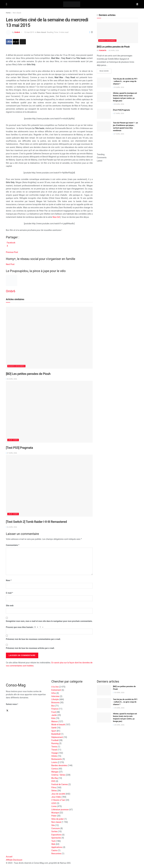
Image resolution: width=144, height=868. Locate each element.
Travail (54, 750)
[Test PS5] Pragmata (19, 448)
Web (53, 844)
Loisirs (54, 762)
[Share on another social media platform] (23, 42)
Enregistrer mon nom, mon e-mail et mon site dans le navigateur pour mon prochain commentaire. (49, 621)
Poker (54, 816)
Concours (56, 828)
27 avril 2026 (11, 453)
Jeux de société (58, 794)
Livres (54, 806)
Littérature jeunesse (60, 810)
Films (54, 787)
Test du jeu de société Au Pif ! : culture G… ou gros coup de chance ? (125, 81)
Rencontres (56, 854)
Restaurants (57, 759)
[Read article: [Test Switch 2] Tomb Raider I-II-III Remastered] (49, 486)
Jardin (54, 715)
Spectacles (56, 838)
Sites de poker (58, 819)
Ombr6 (17, 32)
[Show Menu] (6, 4)
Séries (54, 791)
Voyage (55, 753)
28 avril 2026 (119, 104)
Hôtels (54, 756)
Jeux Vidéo (13, 440)
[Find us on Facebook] (6, 711)
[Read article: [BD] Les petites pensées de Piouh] (49, 338)
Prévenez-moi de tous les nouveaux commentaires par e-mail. (33, 639)
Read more (105, 70)
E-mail (9, 593)
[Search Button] (137, 4)
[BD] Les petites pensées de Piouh (28, 374)
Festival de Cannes (60, 784)
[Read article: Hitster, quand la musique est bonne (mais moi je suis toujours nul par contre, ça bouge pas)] (104, 97)
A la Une (55, 687)
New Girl (56, 217)
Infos (54, 693)
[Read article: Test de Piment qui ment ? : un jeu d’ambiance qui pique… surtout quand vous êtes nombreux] (104, 127)
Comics (55, 769)
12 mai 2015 (29, 32)
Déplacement (57, 737)
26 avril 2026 (11, 527)
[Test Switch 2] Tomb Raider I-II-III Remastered (36, 522)
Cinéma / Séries (58, 775)
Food (54, 712)
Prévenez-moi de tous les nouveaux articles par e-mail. (30, 648)
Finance (55, 709)
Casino (54, 850)
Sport (54, 731)
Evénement (56, 690)
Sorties (54, 831)
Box (53, 706)
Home (8, 13)
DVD (53, 781)
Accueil (9, 857)
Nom (9, 580)
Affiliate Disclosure (14, 860)
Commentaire (13, 545)
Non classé (17, 13)
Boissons (55, 702)
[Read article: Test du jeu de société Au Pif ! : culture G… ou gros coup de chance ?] (104, 83)
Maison (55, 721)
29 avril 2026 (119, 87)
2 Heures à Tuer (58, 800)
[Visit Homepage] (72, 4)
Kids (53, 718)
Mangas (55, 772)
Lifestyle (55, 699)
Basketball (56, 734)
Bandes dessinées (16, 366)
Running (55, 743)
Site (53, 825)
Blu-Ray (55, 778)
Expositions (56, 835)
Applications (57, 847)
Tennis (54, 747)
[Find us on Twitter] (8, 711)
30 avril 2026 (11, 379)
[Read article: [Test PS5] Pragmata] (49, 412)
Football (55, 740)
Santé (54, 728)
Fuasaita (103, 51)
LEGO (54, 803)
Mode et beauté (58, 725)
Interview (55, 696)
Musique (55, 813)
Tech (53, 841)
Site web (10, 606)
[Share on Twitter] (16, 42)
